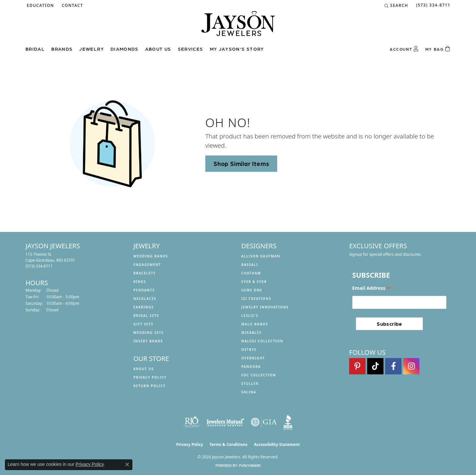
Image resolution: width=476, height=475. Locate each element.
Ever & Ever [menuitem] (254, 282)
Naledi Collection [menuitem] (262, 341)
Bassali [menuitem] (250, 265)
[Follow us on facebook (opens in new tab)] (393, 366)
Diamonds (125, 49)
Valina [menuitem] (249, 392)
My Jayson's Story (237, 49)
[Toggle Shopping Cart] (438, 49)
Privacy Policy (150, 377)
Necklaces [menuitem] (145, 299)
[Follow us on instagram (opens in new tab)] (411, 366)
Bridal (35, 49)
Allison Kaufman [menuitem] (261, 256)
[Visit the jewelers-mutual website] (225, 422)
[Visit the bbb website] (288, 422)
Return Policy (150, 386)
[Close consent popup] (127, 465)
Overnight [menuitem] (253, 358)
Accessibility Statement (277, 444)
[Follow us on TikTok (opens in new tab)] (375, 366)
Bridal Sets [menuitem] (146, 316)
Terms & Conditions (229, 444)
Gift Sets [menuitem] (143, 324)
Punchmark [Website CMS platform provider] (250, 466)
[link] (72, 6)
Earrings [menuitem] (144, 307)
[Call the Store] (39, 266)
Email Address (371, 288)
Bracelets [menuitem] (144, 273)
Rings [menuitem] (140, 282)
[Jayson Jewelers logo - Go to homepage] (238, 27)
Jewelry (92, 49)
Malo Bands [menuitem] (255, 324)
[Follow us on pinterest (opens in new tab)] (357, 366)
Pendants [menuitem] (144, 290)
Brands (62, 49)
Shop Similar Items (241, 163)
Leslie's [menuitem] (250, 316)
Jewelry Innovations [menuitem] (265, 307)
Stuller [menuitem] (250, 384)
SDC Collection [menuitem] (259, 375)
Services (191, 49)
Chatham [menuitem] (251, 273)
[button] (40, 6)
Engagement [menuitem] (147, 265)
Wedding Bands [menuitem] (151, 256)
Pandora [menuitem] (251, 367)
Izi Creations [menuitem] (256, 299)
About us (158, 49)
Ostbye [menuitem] (249, 350)
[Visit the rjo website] (192, 422)
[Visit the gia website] (264, 422)
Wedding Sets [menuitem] (149, 333)
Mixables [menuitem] (251, 333)
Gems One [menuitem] (252, 290)
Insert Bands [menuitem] (148, 341)
